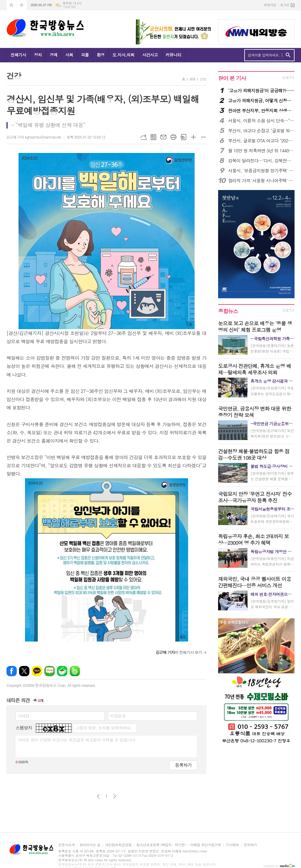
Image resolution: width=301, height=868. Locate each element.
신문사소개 (66, 845)
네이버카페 (62, 671)
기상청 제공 (69, 7)
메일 (163, 137)
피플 (85, 55)
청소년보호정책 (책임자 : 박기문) (161, 845)
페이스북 (12, 671)
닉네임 (23, 716)
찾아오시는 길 (90, 845)
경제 (53, 55)
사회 (69, 55)
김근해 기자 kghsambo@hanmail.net (34, 137)
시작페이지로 (11, 5)
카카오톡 (37, 671)
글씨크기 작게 (203, 137)
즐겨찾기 (22, 5)
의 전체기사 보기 (179, 652)
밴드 (75, 671)
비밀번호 (118, 716)
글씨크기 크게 (193, 137)
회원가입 (270, 5)
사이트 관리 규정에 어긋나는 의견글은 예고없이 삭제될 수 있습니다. (77, 740)
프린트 (173, 137)
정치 (38, 55)
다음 (114, 796)
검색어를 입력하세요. (264, 55)
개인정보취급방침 (118, 845)
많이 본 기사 (232, 78)
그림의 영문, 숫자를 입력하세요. (103, 728)
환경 (101, 55)
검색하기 (288, 55)
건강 (203, 79)
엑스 (24, 671)
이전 (98, 796)
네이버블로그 (50, 671)
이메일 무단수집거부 (206, 845)
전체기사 (18, 55)
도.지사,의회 (123, 55)
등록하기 (183, 765)
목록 (153, 137)
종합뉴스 (228, 311)
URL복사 (143, 137)
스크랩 (183, 137)
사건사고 (150, 55)
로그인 (285, 5)
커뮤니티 (174, 55)
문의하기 (250, 845)
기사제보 (232, 845)
